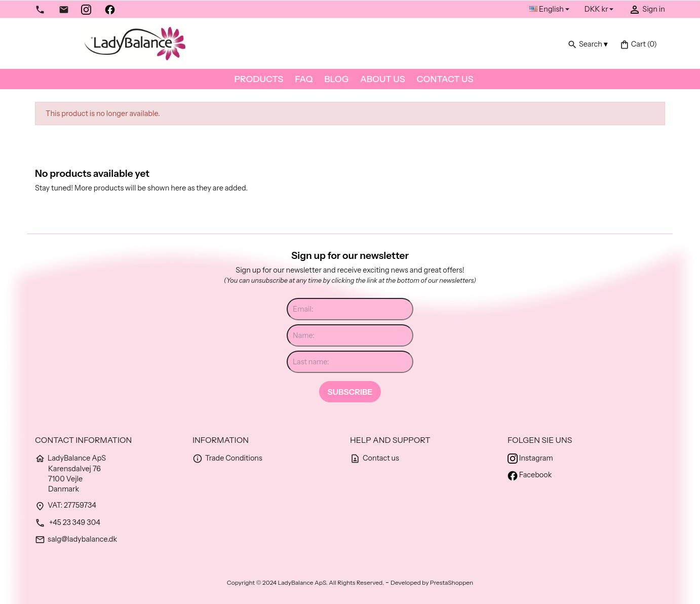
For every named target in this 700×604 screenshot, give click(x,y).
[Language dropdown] (551, 9)
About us (383, 79)
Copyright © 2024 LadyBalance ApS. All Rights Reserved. (306, 582)
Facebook (530, 475)
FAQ (304, 79)
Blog (336, 79)
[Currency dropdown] (601, 9)
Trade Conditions (227, 458)
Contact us (445, 79)
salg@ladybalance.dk (76, 539)
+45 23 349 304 (68, 522)
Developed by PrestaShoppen (432, 582)
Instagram (530, 458)
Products (259, 79)
